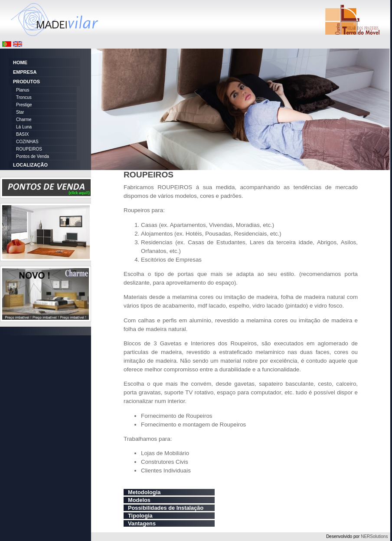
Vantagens (142, 523)
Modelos (139, 500)
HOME (20, 62)
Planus (23, 90)
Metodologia (144, 492)
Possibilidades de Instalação (166, 508)
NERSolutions (374, 536)
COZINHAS (27, 142)
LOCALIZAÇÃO (30, 165)
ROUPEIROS (29, 149)
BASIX (22, 134)
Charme (24, 120)
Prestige (24, 105)
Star (20, 112)
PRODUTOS (26, 82)
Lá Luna (24, 127)
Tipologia (140, 516)
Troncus (24, 97)
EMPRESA (25, 72)
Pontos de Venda (33, 156)
